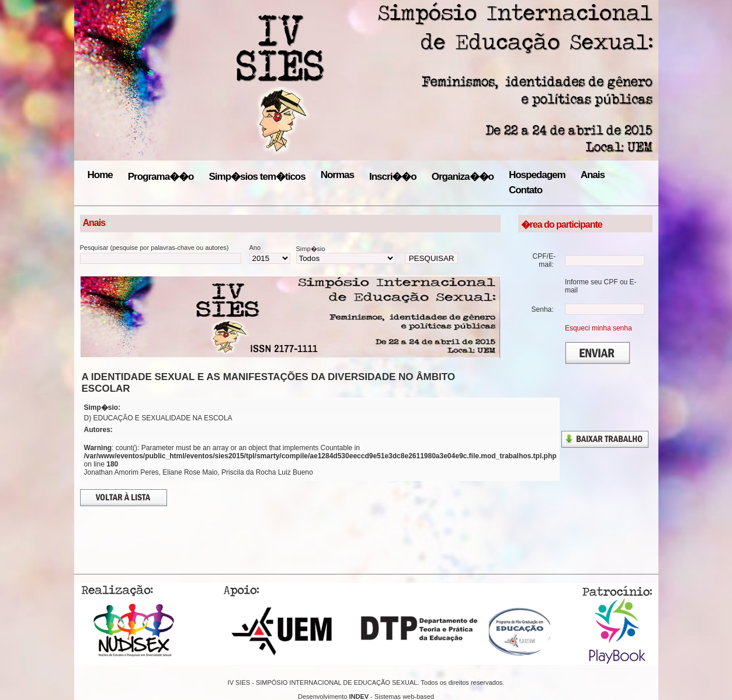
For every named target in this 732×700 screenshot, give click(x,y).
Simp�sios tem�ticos (257, 177)
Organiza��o (463, 177)
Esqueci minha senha (599, 328)
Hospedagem (537, 175)
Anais (593, 175)
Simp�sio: (103, 408)
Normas (337, 175)
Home (100, 175)
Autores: (98, 430)
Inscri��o (393, 177)
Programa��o (161, 177)
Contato (525, 190)
